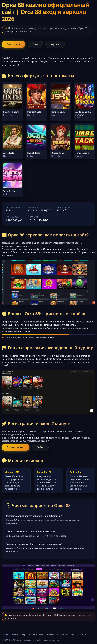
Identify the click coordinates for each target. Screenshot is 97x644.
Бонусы (50, 635)
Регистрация (13, 44)
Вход (35, 44)
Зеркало (55, 44)
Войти (40, 447)
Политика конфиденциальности (71, 635)
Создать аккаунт (16, 447)
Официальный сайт (10, 635)
